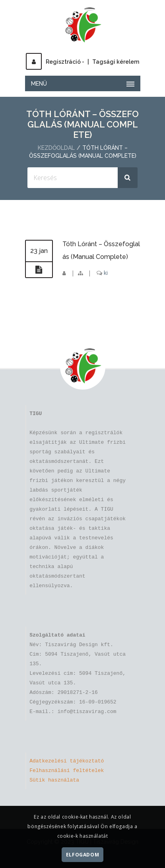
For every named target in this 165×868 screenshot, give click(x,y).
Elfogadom (82, 855)
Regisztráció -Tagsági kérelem (82, 62)
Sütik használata (54, 780)
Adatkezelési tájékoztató (67, 761)
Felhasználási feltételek (67, 771)
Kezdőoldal (56, 148)
